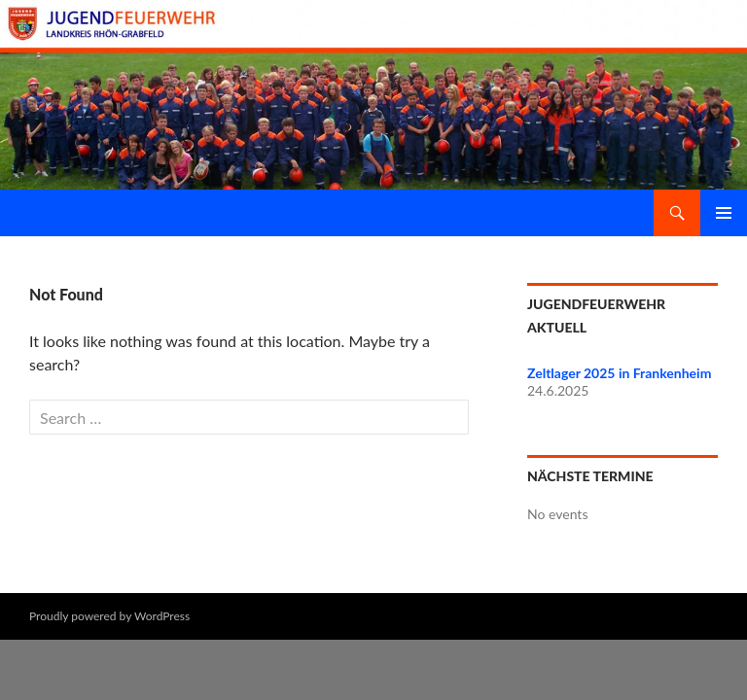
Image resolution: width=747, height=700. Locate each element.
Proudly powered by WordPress (109, 616)
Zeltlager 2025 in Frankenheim (619, 373)
